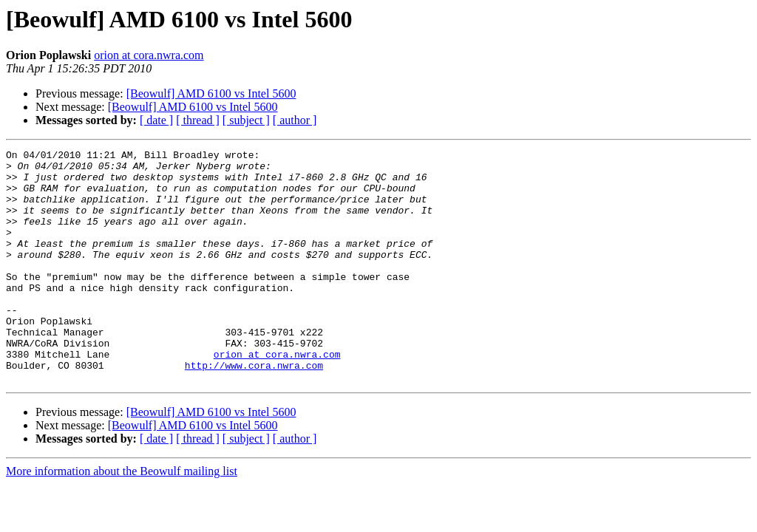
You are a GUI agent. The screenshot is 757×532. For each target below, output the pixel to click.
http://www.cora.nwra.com (254, 409)
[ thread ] (198, 120)
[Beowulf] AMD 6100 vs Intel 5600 (211, 93)
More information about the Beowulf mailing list (122, 518)
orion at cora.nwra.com (149, 55)
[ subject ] (246, 120)
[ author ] (295, 120)
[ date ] (156, 120)
